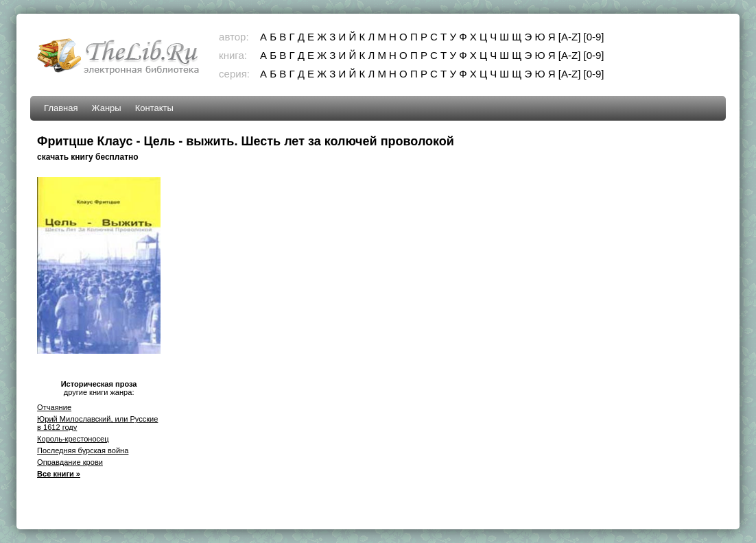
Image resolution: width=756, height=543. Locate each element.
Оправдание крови (70, 462)
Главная (61, 108)
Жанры (107, 108)
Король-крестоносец (73, 439)
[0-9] (593, 37)
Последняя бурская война (83, 450)
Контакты (154, 108)
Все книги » (59, 474)
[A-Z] (570, 37)
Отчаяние (54, 407)
